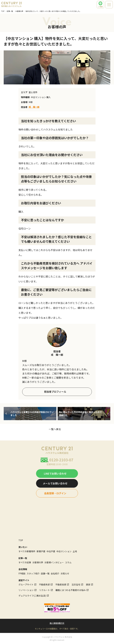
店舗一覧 (45, 573)
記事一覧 (10, 11)
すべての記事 (25, 562)
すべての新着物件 (27, 551)
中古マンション (64, 551)
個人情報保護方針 (57, 623)
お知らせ (65, 573)
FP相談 (22, 573)
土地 (75, 551)
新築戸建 (41, 551)
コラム (68, 562)
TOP (3, 11)
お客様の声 (19, 11)
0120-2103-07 (61, 460)
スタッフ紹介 (33, 573)
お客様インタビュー (54, 562)
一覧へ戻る (55, 429)
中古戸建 (51, 551)
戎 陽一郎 (34, 107)
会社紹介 (55, 573)
